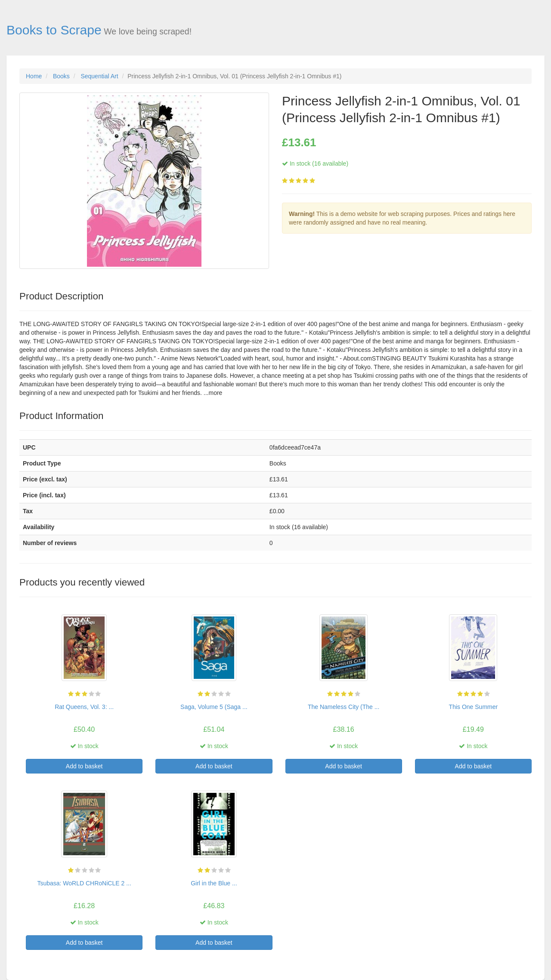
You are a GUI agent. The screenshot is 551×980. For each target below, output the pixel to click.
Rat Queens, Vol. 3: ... (84, 707)
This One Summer (474, 707)
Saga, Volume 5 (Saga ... (214, 707)
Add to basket (84, 766)
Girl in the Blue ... (214, 883)
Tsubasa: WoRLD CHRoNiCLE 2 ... (84, 883)
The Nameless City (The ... (344, 707)
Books (61, 76)
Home (34, 76)
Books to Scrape (54, 30)
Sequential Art (99, 76)
